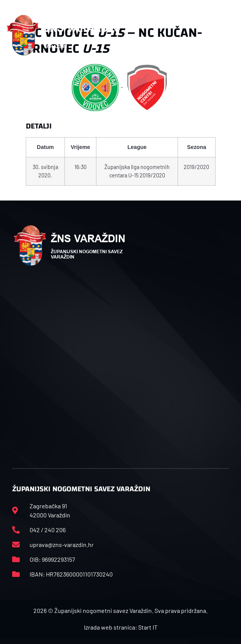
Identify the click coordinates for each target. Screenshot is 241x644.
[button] (231, 35)
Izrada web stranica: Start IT (121, 627)
